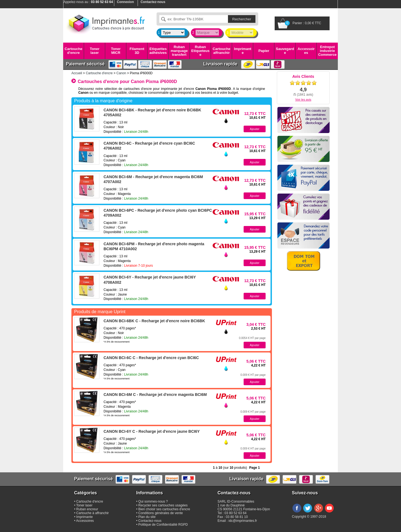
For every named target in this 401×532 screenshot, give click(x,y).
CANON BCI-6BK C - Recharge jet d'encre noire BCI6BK (154, 321)
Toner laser (95, 51)
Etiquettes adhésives (158, 51)
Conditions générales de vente (161, 513)
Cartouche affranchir (221, 51)
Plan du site (147, 517)
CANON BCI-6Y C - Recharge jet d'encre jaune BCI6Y (152, 431)
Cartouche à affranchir (93, 513)
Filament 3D (137, 51)
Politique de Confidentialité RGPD (163, 525)
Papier (264, 51)
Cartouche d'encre (73, 51)
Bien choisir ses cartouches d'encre (164, 509)
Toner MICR (116, 51)
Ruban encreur (87, 509)
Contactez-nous (150, 521)
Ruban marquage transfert (179, 51)
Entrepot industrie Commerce (327, 51)
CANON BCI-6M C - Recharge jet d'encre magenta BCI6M (155, 395)
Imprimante (243, 51)
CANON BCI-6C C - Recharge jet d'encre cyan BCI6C (151, 358)
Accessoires (306, 51)
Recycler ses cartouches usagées (163, 505)
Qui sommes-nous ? (153, 501)
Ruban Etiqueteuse (200, 51)
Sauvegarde (285, 51)
